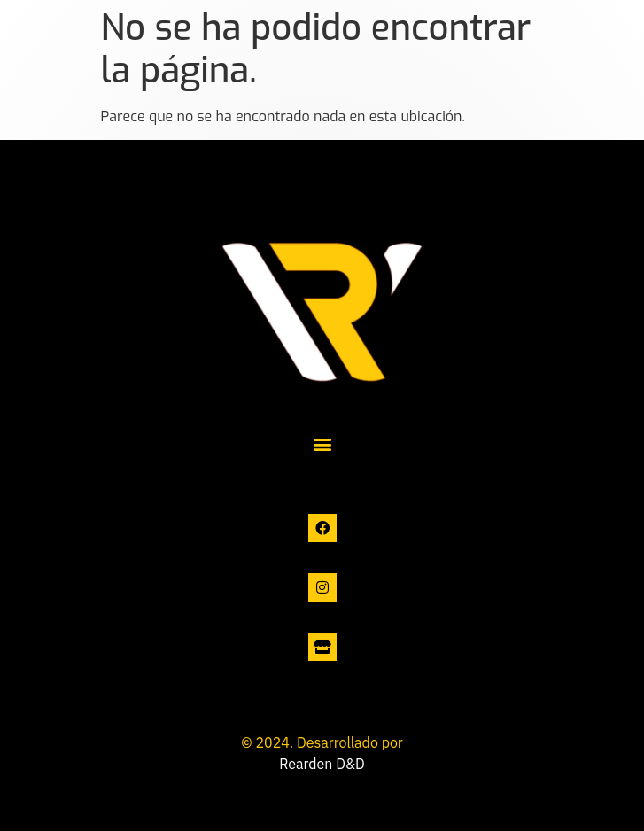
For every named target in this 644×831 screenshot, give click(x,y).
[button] (322, 444)
